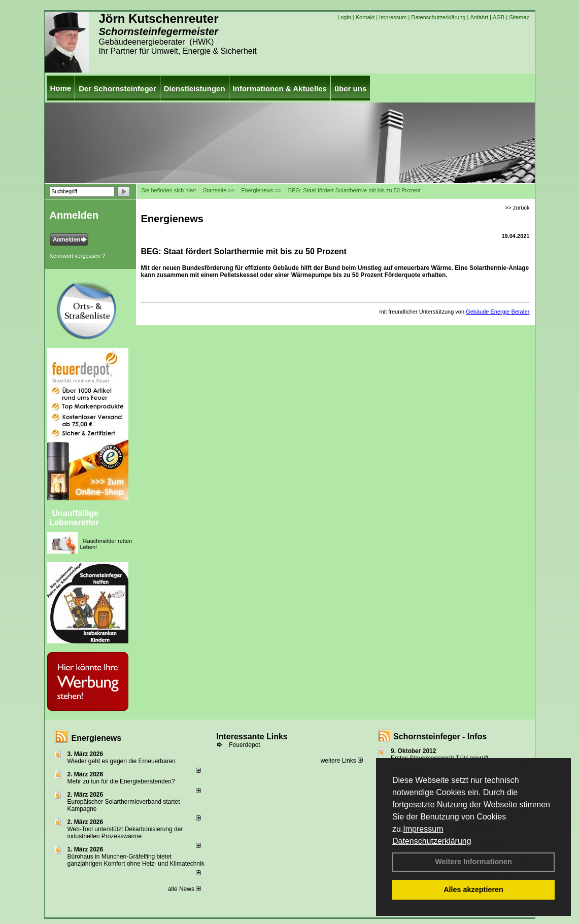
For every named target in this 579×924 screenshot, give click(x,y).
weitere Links (342, 761)
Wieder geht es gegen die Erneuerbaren (122, 761)
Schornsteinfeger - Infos (440, 737)
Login (344, 17)
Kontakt (365, 17)
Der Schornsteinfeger (117, 89)
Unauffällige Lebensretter (74, 518)
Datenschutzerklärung (432, 841)
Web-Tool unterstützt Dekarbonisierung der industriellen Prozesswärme (125, 833)
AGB (499, 17)
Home (61, 88)
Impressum (423, 829)
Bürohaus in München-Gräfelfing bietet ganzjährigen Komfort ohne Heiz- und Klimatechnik (136, 860)
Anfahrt (479, 17)
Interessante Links (252, 737)
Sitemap (519, 17)
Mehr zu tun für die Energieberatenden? (121, 781)
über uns (350, 89)
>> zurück (517, 208)
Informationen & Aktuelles (280, 89)
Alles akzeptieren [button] (473, 889)
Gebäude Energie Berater (498, 312)
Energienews (97, 738)
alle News (184, 889)
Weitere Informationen (473, 862)
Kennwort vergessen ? (77, 256)
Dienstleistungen (195, 89)
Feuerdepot (244, 745)
